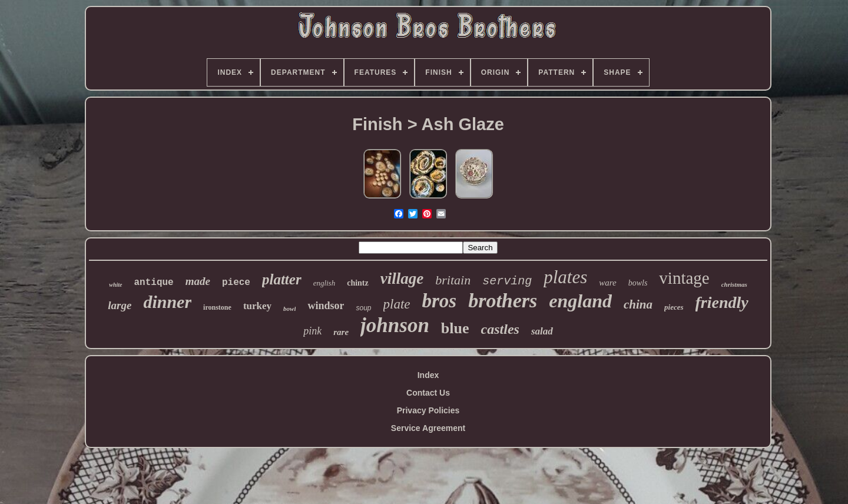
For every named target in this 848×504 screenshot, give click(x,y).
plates (565, 277)
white (115, 285)
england (580, 301)
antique (154, 283)
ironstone (217, 307)
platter (282, 279)
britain (453, 280)
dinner (167, 302)
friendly (722, 302)
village (402, 278)
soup (363, 308)
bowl (289, 309)
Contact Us (428, 393)
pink (312, 331)
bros (440, 301)
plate (397, 304)
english (324, 283)
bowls (638, 283)
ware (607, 283)
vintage (684, 278)
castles (500, 329)
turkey (257, 306)
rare (341, 332)
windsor (326, 306)
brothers (503, 301)
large (120, 305)
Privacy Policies (428, 410)
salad (542, 331)
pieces (674, 307)
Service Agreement (428, 428)
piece (236, 283)
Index (428, 375)
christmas (734, 284)
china (638, 304)
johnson (395, 325)
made (198, 281)
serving (507, 281)
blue (455, 328)
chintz (358, 283)
